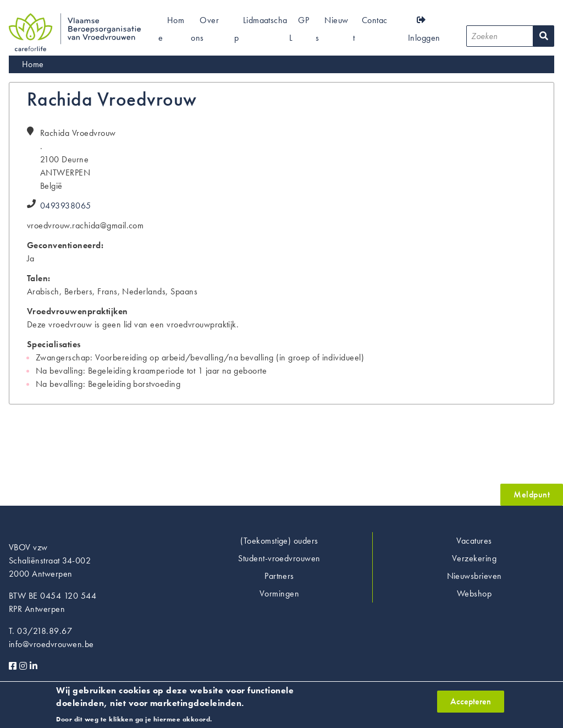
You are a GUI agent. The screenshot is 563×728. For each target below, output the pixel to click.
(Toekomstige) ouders (279, 541)
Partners (279, 576)
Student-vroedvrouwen (279, 558)
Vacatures (474, 541)
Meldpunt (532, 494)
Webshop (474, 593)
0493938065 (66, 206)
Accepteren (471, 704)
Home (33, 64)
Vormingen (279, 593)
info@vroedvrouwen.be (51, 644)
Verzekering (474, 558)
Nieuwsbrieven (474, 576)
